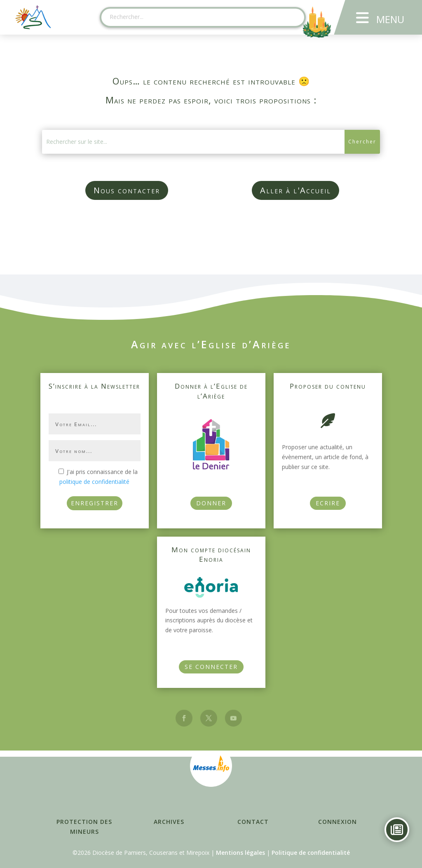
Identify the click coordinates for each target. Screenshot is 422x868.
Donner (211, 503)
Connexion (338, 822)
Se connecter (211, 667)
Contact (253, 822)
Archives (169, 822)
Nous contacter (127, 190)
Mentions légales (240, 853)
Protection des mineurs (84, 827)
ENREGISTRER (95, 503)
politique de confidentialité (94, 482)
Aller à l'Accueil (295, 190)
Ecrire (328, 503)
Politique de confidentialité (311, 853)
